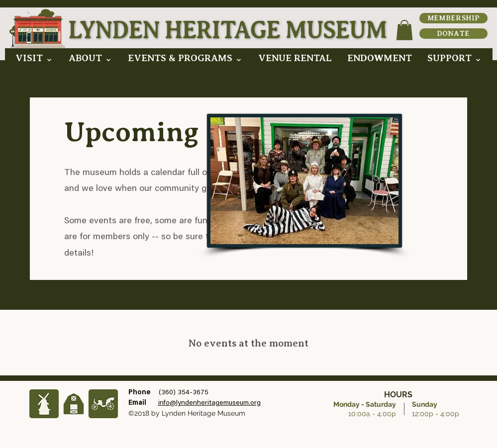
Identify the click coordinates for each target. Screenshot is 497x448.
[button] (34, 58)
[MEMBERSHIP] (453, 18)
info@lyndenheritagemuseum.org (209, 403)
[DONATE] (453, 34)
